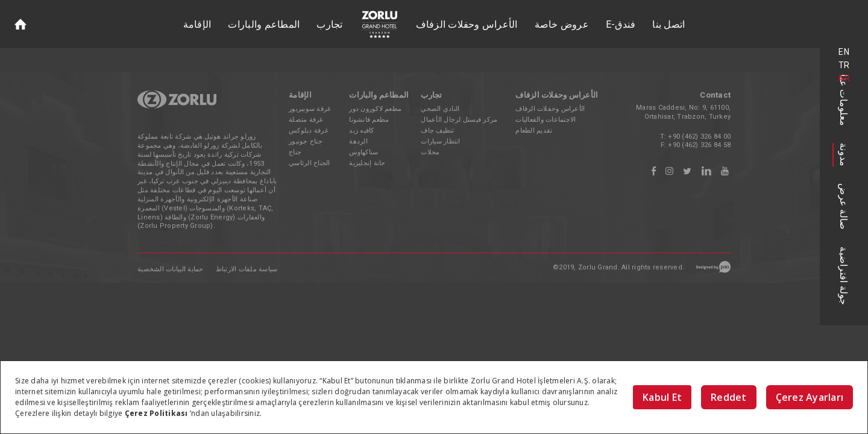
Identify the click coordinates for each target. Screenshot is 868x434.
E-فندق (621, 24)
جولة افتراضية (844, 276)
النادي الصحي (440, 109)
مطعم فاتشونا (369, 120)
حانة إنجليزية (367, 163)
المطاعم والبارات (264, 24)
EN (844, 52)
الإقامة (197, 24)
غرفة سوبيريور (310, 109)
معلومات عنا (844, 100)
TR (844, 65)
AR (844, 78)
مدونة (844, 155)
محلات (430, 152)
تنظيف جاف (437, 131)
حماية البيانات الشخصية (171, 269)
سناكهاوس (363, 152)
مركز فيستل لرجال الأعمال (459, 120)
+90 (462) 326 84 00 (699, 137)
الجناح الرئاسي (310, 163)
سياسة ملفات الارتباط (247, 269)
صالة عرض (844, 206)
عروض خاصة (562, 24)
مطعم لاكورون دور (375, 109)
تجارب (329, 24)
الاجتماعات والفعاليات (546, 120)
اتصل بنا (668, 24)
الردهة (358, 141)
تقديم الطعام (534, 131)
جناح (295, 152)
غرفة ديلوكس (309, 131)
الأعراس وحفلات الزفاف (467, 24)
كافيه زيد (361, 131)
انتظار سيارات (440, 141)
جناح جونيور (306, 141)
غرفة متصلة (306, 120)
